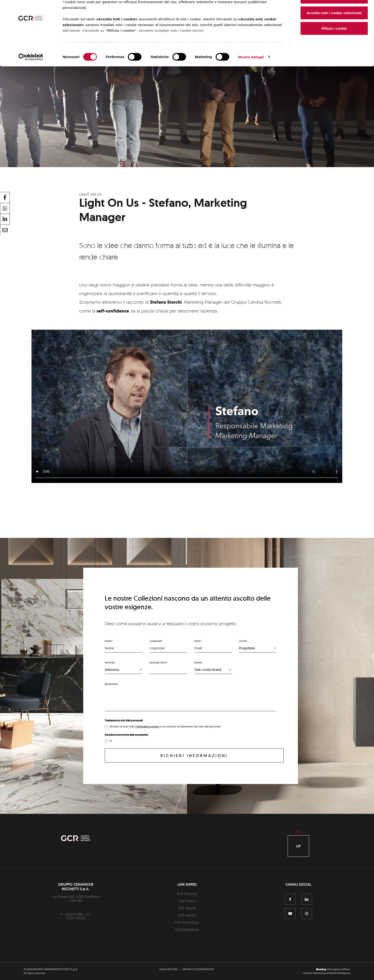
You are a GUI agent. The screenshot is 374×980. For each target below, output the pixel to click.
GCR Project (187, 901)
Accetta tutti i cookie (334, 13)
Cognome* (156, 641)
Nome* (109, 641)
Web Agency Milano (338, 969)
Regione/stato (158, 663)
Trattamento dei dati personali (124, 720)
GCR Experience (187, 930)
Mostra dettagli (251, 72)
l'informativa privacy (147, 726)
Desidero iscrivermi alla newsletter (127, 735)
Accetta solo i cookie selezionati (334, 28)
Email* (198, 641)
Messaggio (111, 684)
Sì (111, 741)
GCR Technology (187, 922)
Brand (198, 663)
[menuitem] (168, 969)
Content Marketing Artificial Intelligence (327, 973)
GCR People (187, 908)
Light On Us (90, 194)
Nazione (110, 663)
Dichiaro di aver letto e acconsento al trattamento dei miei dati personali (165, 726)
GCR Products (187, 894)
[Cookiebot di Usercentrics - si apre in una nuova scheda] (31, 73)
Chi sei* (243, 641)
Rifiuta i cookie (334, 44)
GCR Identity (187, 915)
